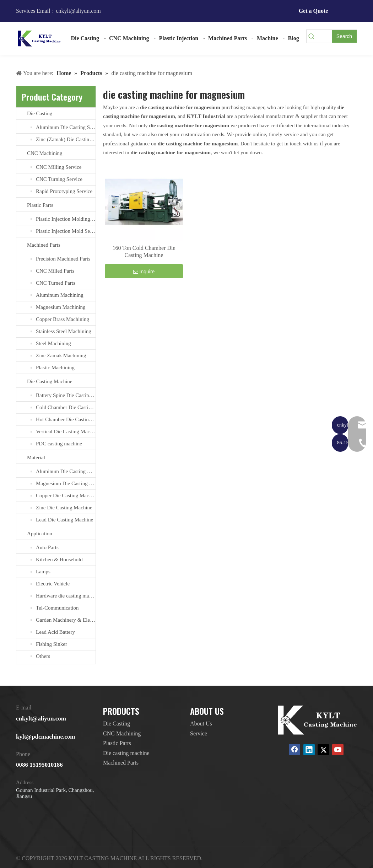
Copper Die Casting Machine (66, 495)
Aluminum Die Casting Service (66, 127)
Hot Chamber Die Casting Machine (66, 419)
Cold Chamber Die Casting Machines (66, 407)
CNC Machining (45, 153)
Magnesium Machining (61, 307)
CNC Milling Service (59, 167)
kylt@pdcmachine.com (45, 737)
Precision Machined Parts (63, 259)
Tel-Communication (57, 608)
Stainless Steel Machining (64, 331)
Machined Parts (44, 245)
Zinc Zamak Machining (61, 355)
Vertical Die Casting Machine (66, 432)
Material (36, 457)
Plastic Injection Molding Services (66, 219)
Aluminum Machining (60, 295)
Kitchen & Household (59, 559)
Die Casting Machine (50, 381)
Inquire (144, 272)
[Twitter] (323, 750)
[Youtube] (338, 750)
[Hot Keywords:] (344, 36)
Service (199, 733)
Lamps (43, 572)
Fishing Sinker (52, 644)
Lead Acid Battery (55, 632)
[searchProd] (324, 36)
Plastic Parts (40, 205)
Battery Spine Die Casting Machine (66, 395)
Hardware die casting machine (66, 596)
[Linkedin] (309, 750)
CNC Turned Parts (56, 283)
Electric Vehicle (53, 584)
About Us (201, 724)
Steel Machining (53, 343)
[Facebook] (294, 750)
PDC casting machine (59, 444)
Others (43, 656)
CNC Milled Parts (55, 271)
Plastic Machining (55, 368)
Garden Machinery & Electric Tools (66, 620)
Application (40, 534)
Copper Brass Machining (63, 319)
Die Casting (40, 113)
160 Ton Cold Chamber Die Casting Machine (144, 251)
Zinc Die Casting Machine (64, 508)
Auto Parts (47, 547)
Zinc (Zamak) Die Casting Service (66, 139)
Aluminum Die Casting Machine (66, 471)
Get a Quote (313, 11)
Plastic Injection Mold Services (66, 231)
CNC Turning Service (59, 179)
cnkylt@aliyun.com (41, 719)
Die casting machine (126, 753)
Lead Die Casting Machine (64, 520)
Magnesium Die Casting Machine (66, 483)
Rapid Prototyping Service (64, 191)
